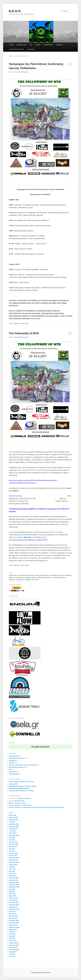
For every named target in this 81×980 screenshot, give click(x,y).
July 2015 (12, 889)
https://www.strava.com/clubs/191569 (23, 535)
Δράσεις (38, 45)
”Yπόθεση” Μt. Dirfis (24, 798)
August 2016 (13, 864)
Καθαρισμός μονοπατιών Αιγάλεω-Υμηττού (23, 786)
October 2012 (13, 947)
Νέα (31, 45)
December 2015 (14, 882)
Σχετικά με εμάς (22, 45)
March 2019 (13, 833)
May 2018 (12, 840)
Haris (27, 72)
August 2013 (13, 929)
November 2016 (14, 858)
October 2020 (13, 829)
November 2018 (14, 835)
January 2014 (13, 918)
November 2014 (14, 905)
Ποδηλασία (12, 772)
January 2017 (13, 856)
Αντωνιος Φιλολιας (15, 805)
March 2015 (13, 896)
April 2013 (12, 938)
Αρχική (11, 45)
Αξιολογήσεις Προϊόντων (17, 758)
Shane (11, 803)
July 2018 (12, 838)
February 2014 (13, 916)
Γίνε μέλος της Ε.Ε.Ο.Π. (40, 747)
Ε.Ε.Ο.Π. (15, 11)
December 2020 (14, 824)
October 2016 (13, 860)
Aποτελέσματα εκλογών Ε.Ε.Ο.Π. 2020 (21, 791)
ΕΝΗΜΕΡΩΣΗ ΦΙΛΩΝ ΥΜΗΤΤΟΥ (19, 788)
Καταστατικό (27, 805)
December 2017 (14, 844)
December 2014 (14, 903)
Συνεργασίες (31, 49)
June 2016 (12, 869)
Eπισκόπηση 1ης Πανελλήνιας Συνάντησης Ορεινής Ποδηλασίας (43, 807)
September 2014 (14, 909)
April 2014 (12, 912)
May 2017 (12, 849)
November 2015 (14, 885)
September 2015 (14, 887)
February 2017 (13, 853)
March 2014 (13, 914)
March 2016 (13, 876)
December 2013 (14, 920)
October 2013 (13, 925)
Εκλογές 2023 (13, 784)
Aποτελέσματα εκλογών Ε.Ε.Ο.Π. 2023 (21, 782)
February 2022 (13, 820)
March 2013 (13, 941)
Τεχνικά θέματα (48, 45)
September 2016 (14, 862)
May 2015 (12, 891)
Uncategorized (14, 756)
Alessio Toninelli (14, 807)
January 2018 (13, 842)
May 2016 (12, 871)
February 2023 (13, 817)
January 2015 (13, 900)
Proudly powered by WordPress (40, 973)
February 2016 (13, 878)
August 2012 (13, 952)
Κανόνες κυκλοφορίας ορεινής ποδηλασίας (23, 765)
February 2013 (13, 943)
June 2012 (12, 956)
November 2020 (14, 826)
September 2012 (14, 950)
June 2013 (12, 934)
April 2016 (12, 873)
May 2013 (12, 936)
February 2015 (13, 898)
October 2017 (13, 847)
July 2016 (12, 867)
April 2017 (12, 851)
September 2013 (14, 927)
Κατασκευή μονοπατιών (17, 49)
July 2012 (12, 954)
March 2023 (13, 815)
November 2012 (14, 945)
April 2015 (12, 894)
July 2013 (12, 932)
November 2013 (14, 923)
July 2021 (12, 822)
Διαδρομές (59, 45)
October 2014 (13, 907)
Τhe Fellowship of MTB (24, 333)
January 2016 (13, 880)
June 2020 (12, 831)
